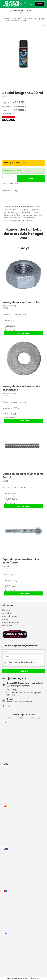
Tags (16, 191)
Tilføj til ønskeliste (10, 184)
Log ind (5, 619)
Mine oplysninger (10, 616)
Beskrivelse (8, 191)
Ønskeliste (7, 613)
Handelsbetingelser (11, 622)
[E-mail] (24, 657)
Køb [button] (31, 178)
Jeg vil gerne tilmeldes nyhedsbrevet (25, 663)
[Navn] (24, 651)
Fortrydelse (7, 625)
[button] (40, 25)
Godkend (24, 671)
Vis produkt (23, 333)
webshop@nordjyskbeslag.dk (19, 702)
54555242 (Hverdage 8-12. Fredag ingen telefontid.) (24, 694)
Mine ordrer (7, 610)
